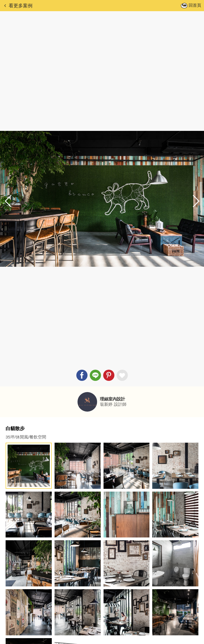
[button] (196, 201)
